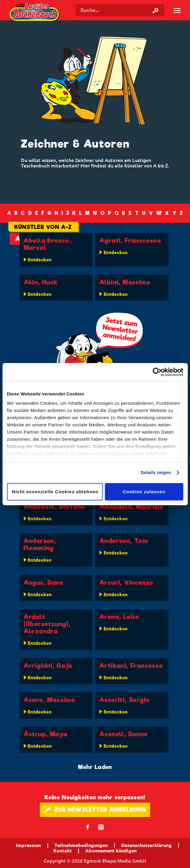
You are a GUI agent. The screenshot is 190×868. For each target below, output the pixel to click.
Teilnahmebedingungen (81, 845)
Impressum (28, 845)
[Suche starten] (155, 10)
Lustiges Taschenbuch (35, 12)
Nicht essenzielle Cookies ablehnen (55, 492)
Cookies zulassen (144, 492)
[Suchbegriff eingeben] (120, 10)
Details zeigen (156, 472)
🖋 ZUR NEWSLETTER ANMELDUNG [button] (95, 810)
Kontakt (63, 851)
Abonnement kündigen (111, 851)
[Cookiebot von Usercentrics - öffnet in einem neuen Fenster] (157, 372)
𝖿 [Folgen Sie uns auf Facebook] (88, 827)
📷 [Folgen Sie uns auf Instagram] (101, 827)
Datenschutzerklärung (104, 454)
